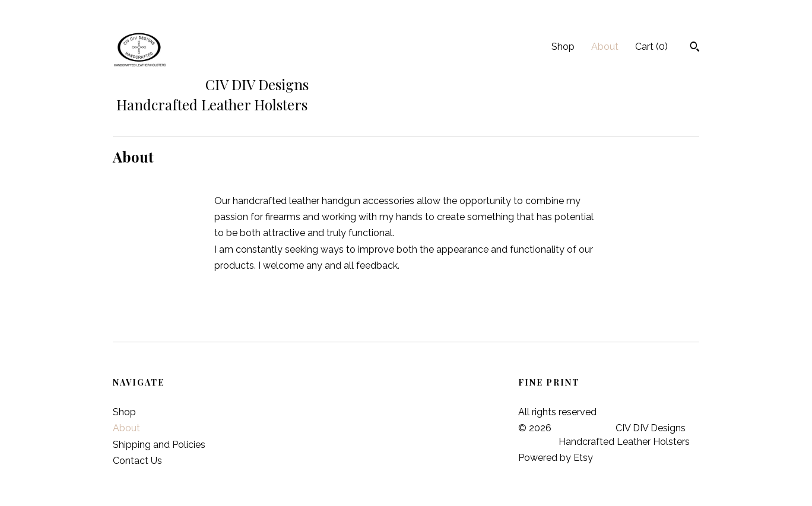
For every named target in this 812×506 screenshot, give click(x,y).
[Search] (695, 48)
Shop (563, 47)
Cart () (651, 47)
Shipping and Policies (159, 445)
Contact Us (137, 461)
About (605, 47)
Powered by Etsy (556, 458)
